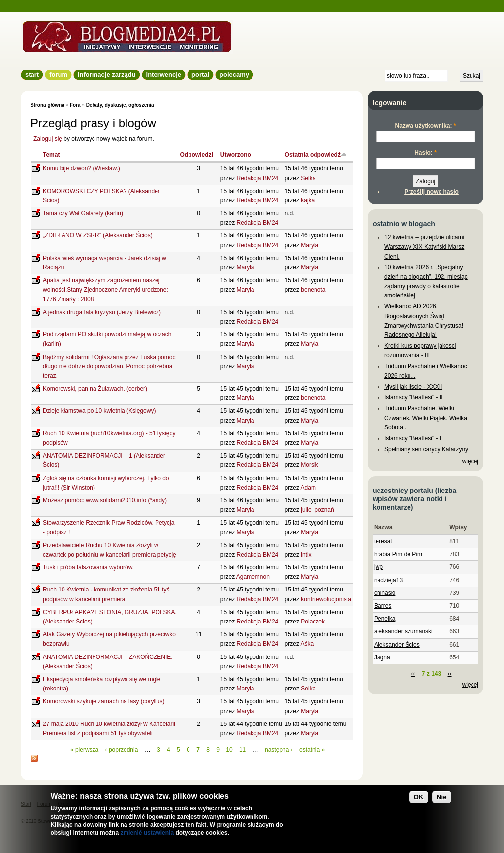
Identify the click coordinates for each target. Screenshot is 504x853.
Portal (200, 75)
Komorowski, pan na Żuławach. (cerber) (95, 389)
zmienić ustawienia (147, 833)
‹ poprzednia (122, 750)
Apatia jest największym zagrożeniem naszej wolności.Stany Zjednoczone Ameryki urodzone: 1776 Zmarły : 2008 (106, 290)
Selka (308, 178)
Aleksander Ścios (397, 645)
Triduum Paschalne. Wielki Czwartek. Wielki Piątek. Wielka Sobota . (426, 418)
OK (419, 797)
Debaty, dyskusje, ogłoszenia (120, 105)
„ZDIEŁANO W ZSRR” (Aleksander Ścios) (98, 235)
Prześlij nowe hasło (431, 192)
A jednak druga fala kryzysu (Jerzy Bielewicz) (102, 312)
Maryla (310, 245)
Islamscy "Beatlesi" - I (413, 438)
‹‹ (413, 674)
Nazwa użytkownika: (425, 126)
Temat (51, 155)
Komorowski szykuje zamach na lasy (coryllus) (104, 701)
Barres (383, 606)
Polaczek (313, 622)
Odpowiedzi (196, 155)
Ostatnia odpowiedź (316, 155)
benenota (313, 290)
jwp (378, 567)
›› (450, 674)
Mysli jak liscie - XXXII (413, 387)
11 (242, 750)
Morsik (309, 465)
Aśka (307, 644)
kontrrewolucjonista (326, 599)
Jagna (382, 657)
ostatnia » (312, 750)
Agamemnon (253, 577)
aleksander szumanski (403, 631)
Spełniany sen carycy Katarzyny (426, 449)
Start (32, 75)
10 (229, 750)
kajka (308, 200)
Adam (308, 488)
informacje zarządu (107, 75)
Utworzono (236, 155)
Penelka (385, 619)
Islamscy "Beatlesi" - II (414, 397)
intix (306, 555)
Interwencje (164, 75)
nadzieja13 (388, 580)
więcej (470, 461)
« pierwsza (84, 750)
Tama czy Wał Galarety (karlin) (83, 213)
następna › (279, 750)
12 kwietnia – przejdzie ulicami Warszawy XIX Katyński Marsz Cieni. (424, 247)
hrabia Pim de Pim (398, 554)
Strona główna (47, 105)
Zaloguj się (48, 139)
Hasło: (425, 153)
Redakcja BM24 (258, 178)
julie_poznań (317, 510)
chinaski (385, 593)
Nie (442, 797)
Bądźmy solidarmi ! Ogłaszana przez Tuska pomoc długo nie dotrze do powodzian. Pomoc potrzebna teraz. (109, 366)
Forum (58, 75)
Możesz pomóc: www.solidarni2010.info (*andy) (105, 500)
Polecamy (234, 75)
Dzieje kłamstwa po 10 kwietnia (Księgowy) (99, 411)
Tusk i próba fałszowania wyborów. (88, 567)
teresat (383, 541)
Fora (75, 105)
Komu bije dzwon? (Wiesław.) (81, 168)
